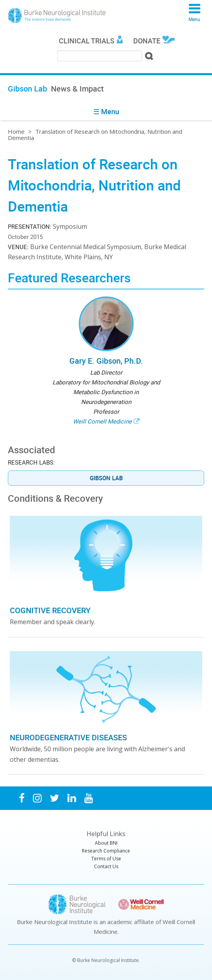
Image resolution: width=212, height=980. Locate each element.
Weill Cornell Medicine (102, 421)
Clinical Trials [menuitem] (87, 41)
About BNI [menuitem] (106, 843)
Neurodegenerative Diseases (68, 737)
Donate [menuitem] (147, 41)
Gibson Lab (106, 478)
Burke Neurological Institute (57, 16)
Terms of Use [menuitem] (106, 859)
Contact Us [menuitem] (106, 866)
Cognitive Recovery (50, 610)
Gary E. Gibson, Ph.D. (106, 361)
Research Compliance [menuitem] (106, 851)
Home (16, 131)
